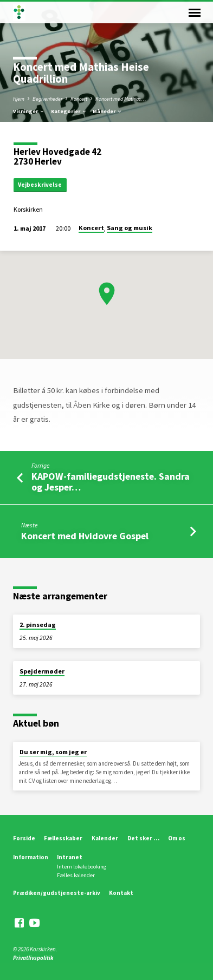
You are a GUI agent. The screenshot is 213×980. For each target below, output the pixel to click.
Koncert (79, 99)
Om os (177, 838)
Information (31, 857)
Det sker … (143, 838)
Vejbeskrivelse (40, 185)
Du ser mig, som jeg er (53, 752)
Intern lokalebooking (82, 867)
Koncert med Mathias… (121, 99)
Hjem (19, 99)
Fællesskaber (63, 838)
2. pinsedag (38, 625)
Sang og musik (130, 228)
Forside (24, 838)
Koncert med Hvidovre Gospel (85, 536)
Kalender (105, 838)
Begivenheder (47, 99)
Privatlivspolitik (33, 958)
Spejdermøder (42, 671)
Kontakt (121, 893)
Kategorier (69, 111)
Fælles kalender (76, 875)
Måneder (108, 111)
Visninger (29, 111)
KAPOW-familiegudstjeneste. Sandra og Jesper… (111, 482)
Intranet (70, 857)
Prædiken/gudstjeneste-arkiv (57, 893)
